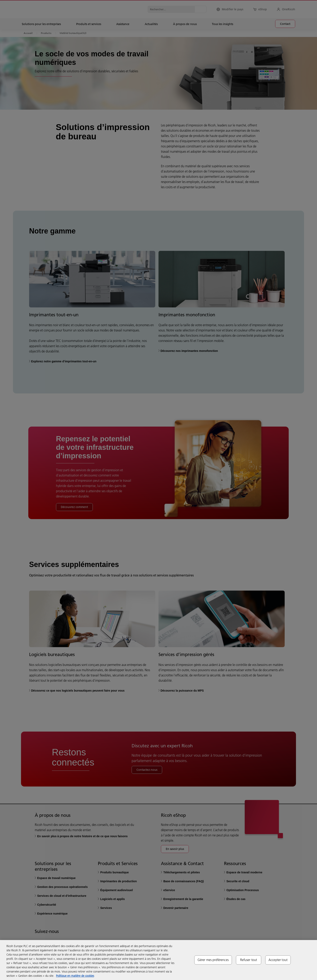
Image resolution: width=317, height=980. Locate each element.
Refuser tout (249, 960)
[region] (158, 960)
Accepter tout (278, 960)
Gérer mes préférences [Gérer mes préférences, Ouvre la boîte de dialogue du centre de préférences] (213, 960)
